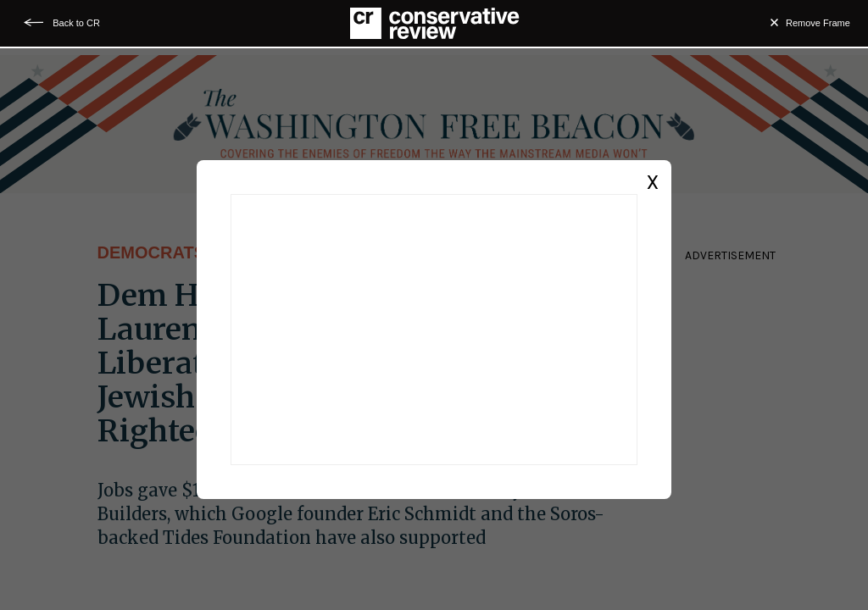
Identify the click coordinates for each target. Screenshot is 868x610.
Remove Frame (818, 23)
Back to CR (76, 23)
